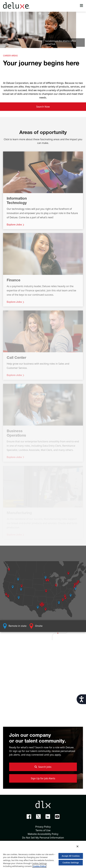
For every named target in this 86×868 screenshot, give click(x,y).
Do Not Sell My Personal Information (43, 838)
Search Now (43, 107)
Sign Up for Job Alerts (43, 778)
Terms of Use (43, 830)
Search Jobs (43, 767)
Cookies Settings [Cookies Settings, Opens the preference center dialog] (71, 863)
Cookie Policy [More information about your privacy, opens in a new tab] (39, 866)
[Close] (77, 846)
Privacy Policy (43, 827)
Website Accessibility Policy (43, 834)
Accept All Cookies (71, 856)
